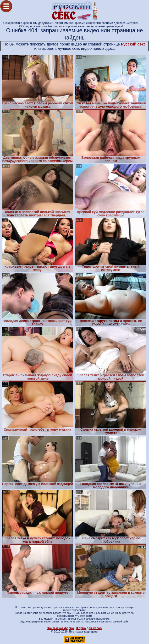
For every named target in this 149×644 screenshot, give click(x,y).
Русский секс (133, 44)
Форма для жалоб (89, 628)
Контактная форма (61, 628)
